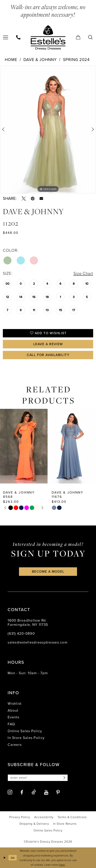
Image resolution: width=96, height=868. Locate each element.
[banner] (48, 37)
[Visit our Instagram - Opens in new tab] (10, 792)
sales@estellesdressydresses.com (38, 642)
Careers (15, 745)
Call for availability (48, 355)
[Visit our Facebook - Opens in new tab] (22, 792)
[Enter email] (38, 778)
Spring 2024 (76, 60)
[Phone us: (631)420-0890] (18, 38)
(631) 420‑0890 (21, 633)
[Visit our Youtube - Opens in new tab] (46, 792)
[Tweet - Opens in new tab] (24, 198)
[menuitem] (18, 38)
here (62, 865)
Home (11, 60)
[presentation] (24, 446)
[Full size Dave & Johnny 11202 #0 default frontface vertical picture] (48, 130)
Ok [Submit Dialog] (13, 858)
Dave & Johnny (40, 60)
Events (13, 717)
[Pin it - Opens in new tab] (33, 198)
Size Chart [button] (83, 273)
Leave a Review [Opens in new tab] (48, 344)
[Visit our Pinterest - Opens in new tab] (58, 792)
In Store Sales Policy (26, 738)
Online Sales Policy (25, 731)
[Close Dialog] (4, 858)
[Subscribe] (64, 778)
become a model (48, 571)
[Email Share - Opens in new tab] (41, 199)
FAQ (11, 724)
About (13, 710)
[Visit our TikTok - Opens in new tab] (34, 792)
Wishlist (15, 703)
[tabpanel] (48, 130)
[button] (78, 38)
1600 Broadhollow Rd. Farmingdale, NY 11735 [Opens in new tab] (28, 622)
